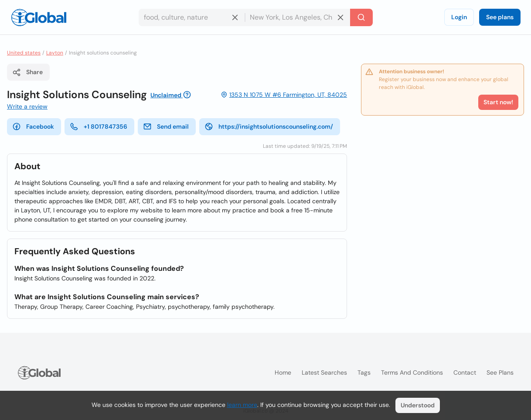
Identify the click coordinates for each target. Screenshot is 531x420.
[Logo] (39, 17)
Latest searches (324, 372)
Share (27, 72)
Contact (465, 372)
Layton (55, 53)
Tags (364, 372)
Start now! (498, 102)
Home (283, 372)
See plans (500, 17)
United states (24, 53)
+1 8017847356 (99, 126)
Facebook (33, 126)
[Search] (361, 17)
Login (459, 17)
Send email (166, 126)
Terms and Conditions (412, 372)
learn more (242, 405)
